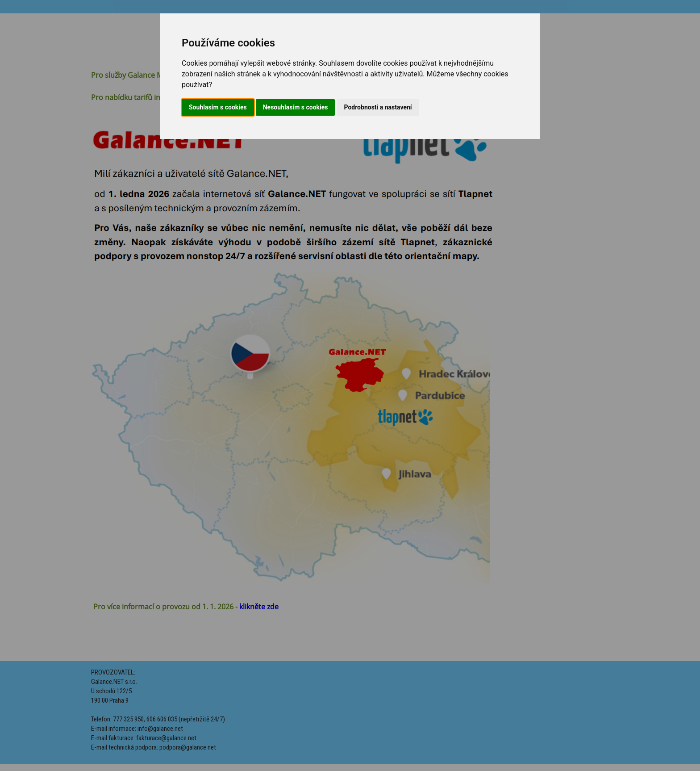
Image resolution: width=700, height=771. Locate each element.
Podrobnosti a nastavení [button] (378, 107)
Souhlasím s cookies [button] (218, 107)
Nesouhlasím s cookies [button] (296, 107)
